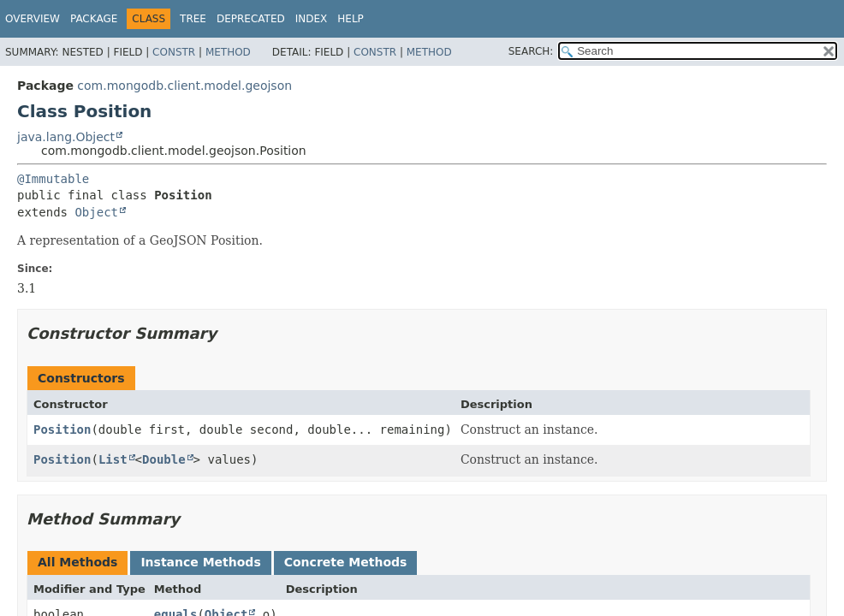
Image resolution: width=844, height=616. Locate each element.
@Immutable (53, 179)
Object (96, 212)
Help (351, 19)
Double (164, 459)
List (113, 459)
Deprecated (251, 19)
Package (94, 19)
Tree (193, 19)
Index (312, 19)
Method (228, 52)
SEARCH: (531, 51)
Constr (174, 52)
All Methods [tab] (77, 562)
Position (62, 429)
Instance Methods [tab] (200, 562)
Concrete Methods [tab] (346, 562)
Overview (33, 19)
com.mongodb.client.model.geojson (184, 86)
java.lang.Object (66, 137)
